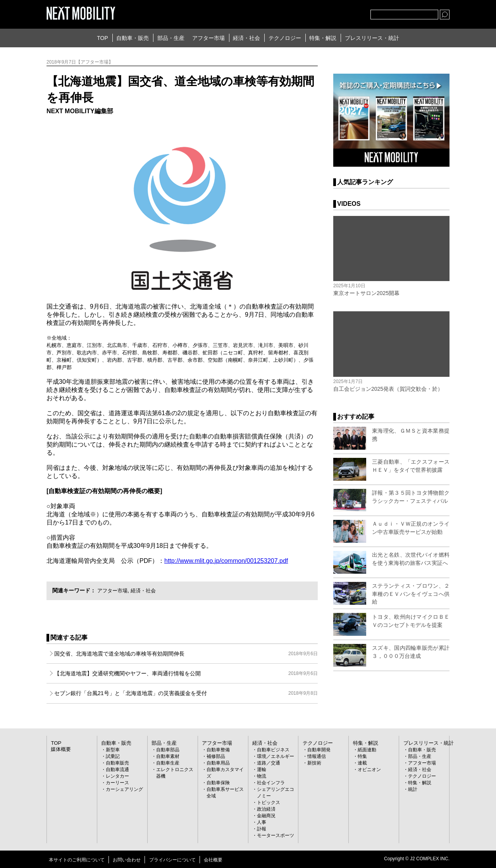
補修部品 (216, 756)
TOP (102, 38)
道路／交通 (269, 763)
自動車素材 (168, 756)
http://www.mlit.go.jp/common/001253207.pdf (226, 561)
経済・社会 (246, 38)
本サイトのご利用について (77, 859)
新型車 (113, 749)
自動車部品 (168, 749)
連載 (362, 763)
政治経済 (266, 809)
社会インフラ (271, 782)
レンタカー (117, 776)
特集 (362, 756)
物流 (262, 776)
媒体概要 (60, 749)
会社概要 (213, 859)
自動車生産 (168, 763)
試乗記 (113, 756)
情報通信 (317, 756)
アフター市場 (208, 38)
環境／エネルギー (276, 756)
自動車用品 (218, 763)
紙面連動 (367, 749)
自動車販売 (117, 763)
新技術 (314, 763)
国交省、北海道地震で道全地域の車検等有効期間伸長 (186, 654)
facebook (339, 13)
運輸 (262, 769)
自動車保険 (218, 782)
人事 (262, 822)
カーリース (117, 782)
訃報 (262, 828)
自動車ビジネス (273, 749)
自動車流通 (117, 769)
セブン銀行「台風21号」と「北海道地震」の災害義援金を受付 (186, 693)
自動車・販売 (133, 38)
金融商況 (266, 815)
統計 (413, 789)
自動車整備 (218, 749)
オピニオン (369, 769)
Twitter (322, 13)
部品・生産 (171, 38)
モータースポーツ (276, 835)
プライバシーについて (172, 859)
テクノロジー (285, 38)
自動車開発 (319, 749)
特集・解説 (323, 38)
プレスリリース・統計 (372, 38)
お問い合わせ (127, 859)
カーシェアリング (124, 789)
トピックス (269, 802)
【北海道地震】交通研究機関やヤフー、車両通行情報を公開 (186, 673)
